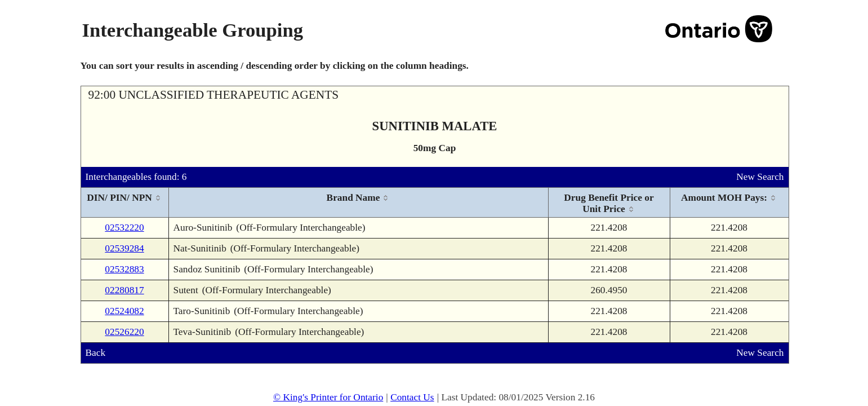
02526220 (124, 332)
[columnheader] (125, 203)
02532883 (124, 269)
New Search (760, 177)
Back (96, 353)
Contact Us (412, 397)
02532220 (124, 228)
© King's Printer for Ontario (328, 397)
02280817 (124, 290)
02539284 (124, 248)
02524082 (124, 311)
